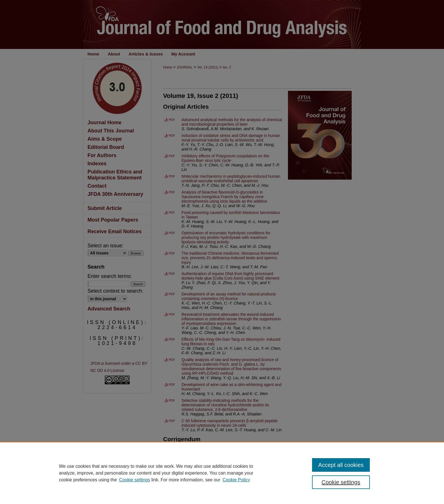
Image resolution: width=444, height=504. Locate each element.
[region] (222, 473)
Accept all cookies (341, 465)
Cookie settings (135, 480)
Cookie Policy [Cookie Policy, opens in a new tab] (236, 480)
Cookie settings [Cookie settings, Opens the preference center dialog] (341, 482)
